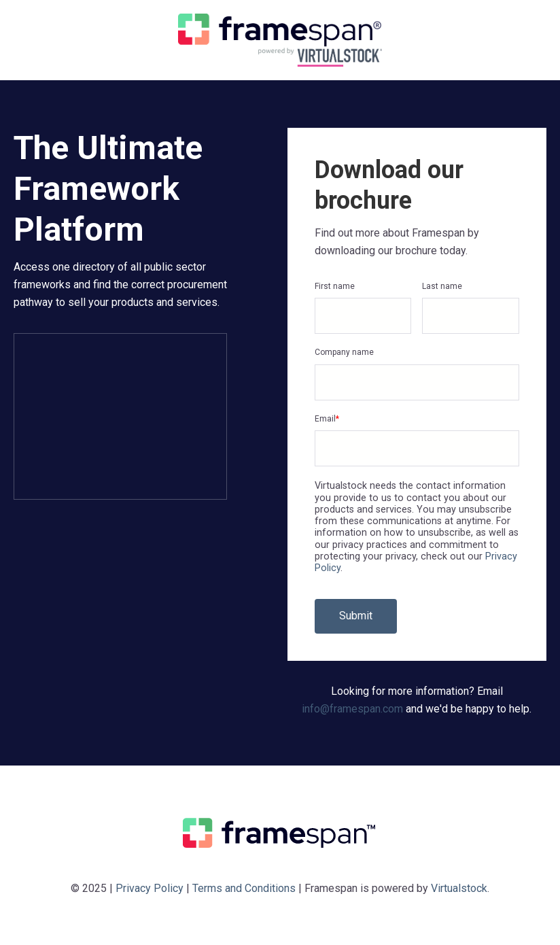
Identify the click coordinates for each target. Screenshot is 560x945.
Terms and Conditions (244, 888)
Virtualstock (459, 888)
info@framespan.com (352, 709)
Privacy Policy (150, 888)
